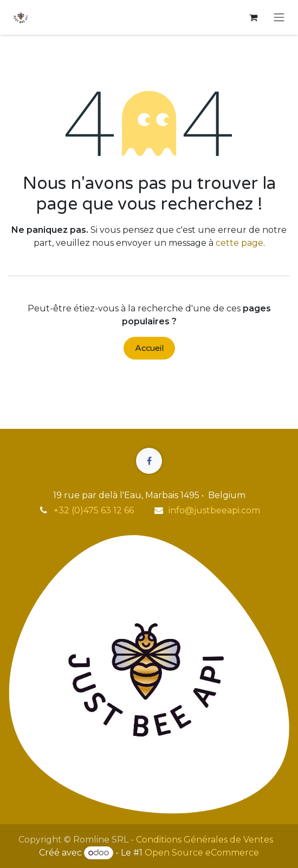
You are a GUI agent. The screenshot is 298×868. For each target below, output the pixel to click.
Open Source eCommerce (202, 853)
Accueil (149, 348)
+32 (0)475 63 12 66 (94, 510)
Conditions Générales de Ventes (205, 840)
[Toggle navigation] (279, 18)
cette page (239, 243)
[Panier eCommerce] (253, 17)
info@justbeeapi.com (214, 510)
